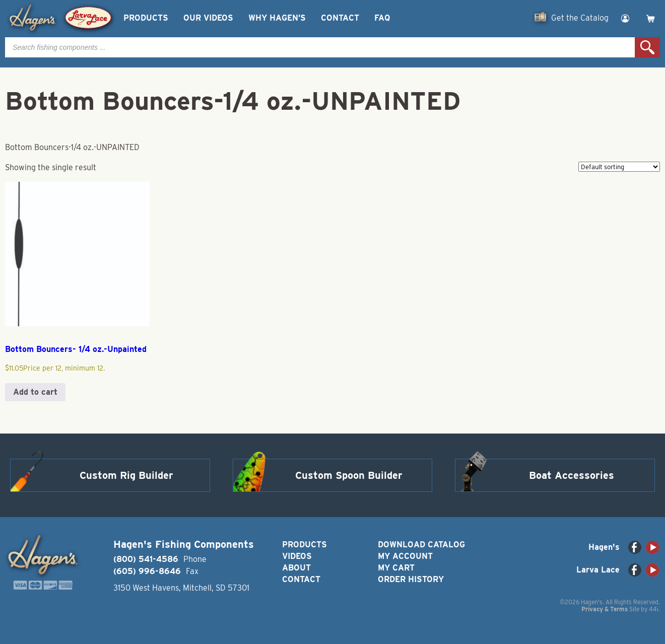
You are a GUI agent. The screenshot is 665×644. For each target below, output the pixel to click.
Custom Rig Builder (126, 475)
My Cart (396, 568)
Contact (340, 18)
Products (146, 18)
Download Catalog (421, 545)
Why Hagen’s (277, 18)
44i (654, 609)
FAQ (382, 18)
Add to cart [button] (35, 392)
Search (647, 47)
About (296, 568)
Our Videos (208, 18)
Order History (411, 579)
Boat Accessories (572, 475)
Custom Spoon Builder (349, 475)
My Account (405, 556)
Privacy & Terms (605, 609)
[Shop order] (619, 167)
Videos (297, 556)
